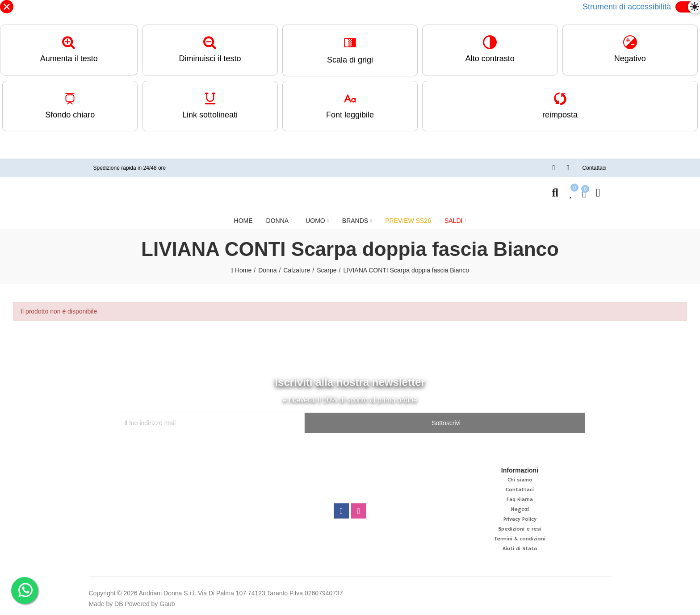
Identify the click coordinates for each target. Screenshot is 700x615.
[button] (594, 167)
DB (119, 603)
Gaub (167, 603)
